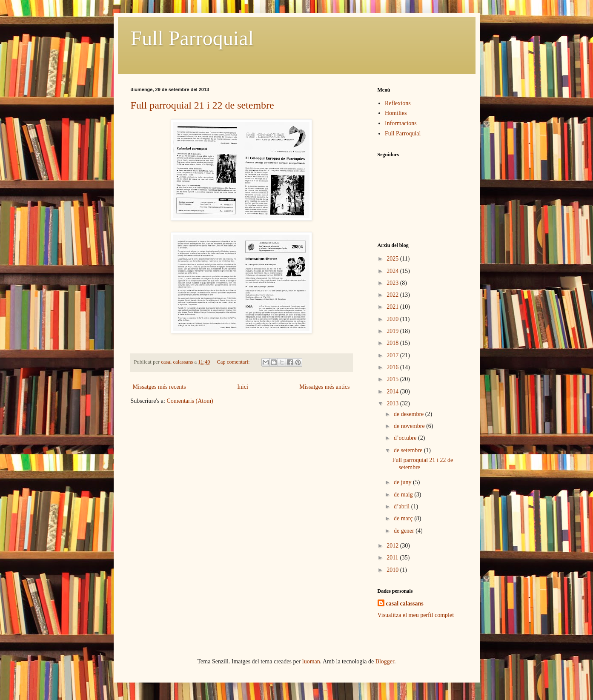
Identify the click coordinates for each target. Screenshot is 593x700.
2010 (393, 570)
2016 (393, 367)
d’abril (402, 506)
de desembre (410, 414)
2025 (393, 259)
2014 (393, 392)
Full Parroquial (192, 38)
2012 (393, 546)
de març (404, 518)
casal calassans (405, 604)
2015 (393, 379)
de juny (403, 482)
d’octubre (406, 438)
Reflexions (398, 103)
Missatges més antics (324, 387)
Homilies (396, 113)
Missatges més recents (159, 387)
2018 (393, 343)
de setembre (409, 450)
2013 (393, 403)
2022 (393, 295)
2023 (393, 283)
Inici (243, 387)
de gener (405, 531)
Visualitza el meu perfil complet (416, 615)
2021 (393, 307)
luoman (311, 661)
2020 (393, 319)
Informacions (401, 123)
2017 (393, 355)
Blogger (385, 661)
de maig (404, 495)
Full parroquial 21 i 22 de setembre (202, 105)
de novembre (410, 426)
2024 (393, 271)
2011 (393, 558)
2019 (393, 331)
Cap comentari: (234, 362)
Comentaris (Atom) (190, 401)
